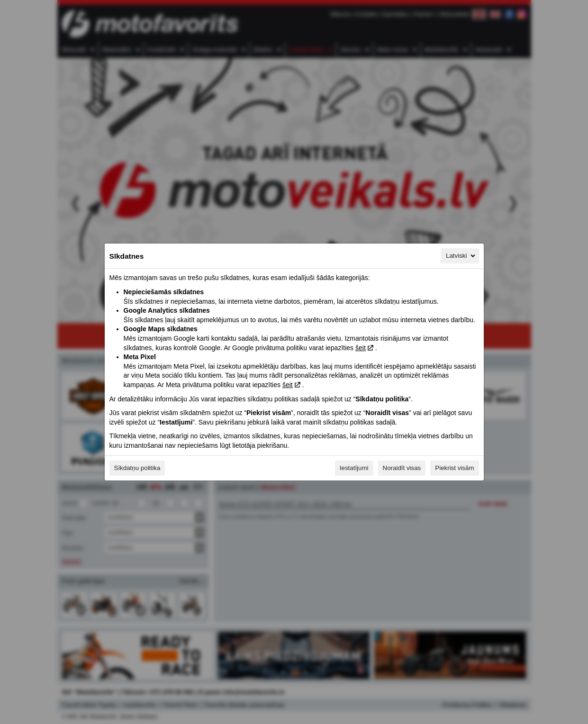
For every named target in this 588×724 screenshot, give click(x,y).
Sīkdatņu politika (137, 468)
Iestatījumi (354, 468)
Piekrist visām (454, 468)
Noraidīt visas (402, 468)
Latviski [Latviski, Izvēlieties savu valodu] (461, 256)
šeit (361, 348)
